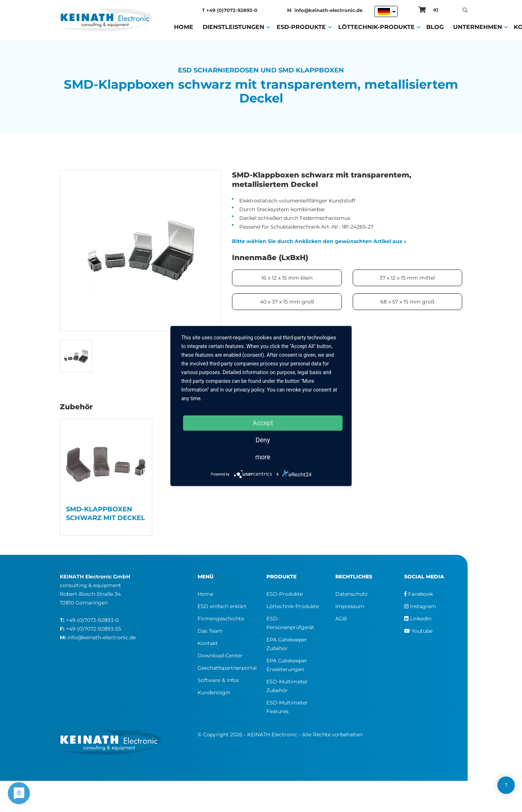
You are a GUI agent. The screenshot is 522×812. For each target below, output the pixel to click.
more (263, 457)
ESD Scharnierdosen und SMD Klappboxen (261, 70)
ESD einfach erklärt (222, 606)
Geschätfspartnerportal (227, 668)
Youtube (418, 631)
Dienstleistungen (233, 26)
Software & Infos (218, 680)
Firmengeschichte (221, 619)
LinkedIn (418, 619)
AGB (341, 619)
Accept (263, 423)
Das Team (210, 631)
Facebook (419, 594)
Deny (263, 440)
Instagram (420, 606)
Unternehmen (478, 26)
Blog (435, 26)
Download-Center (220, 656)
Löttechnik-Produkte (376, 26)
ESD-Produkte (301, 26)
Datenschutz (351, 594)
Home (184, 26)
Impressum (350, 606)
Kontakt (208, 643)
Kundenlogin (214, 692)
